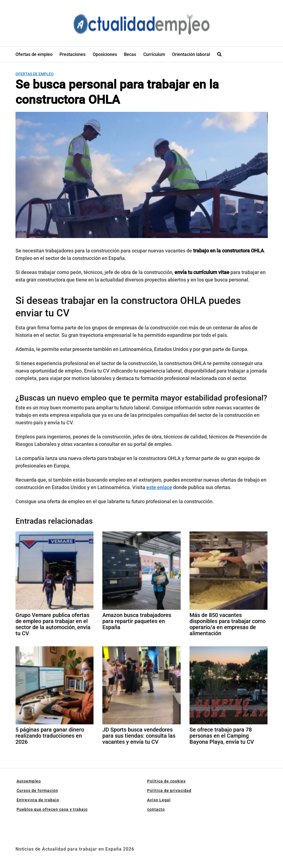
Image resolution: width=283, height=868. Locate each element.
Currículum (154, 54)
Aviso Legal (159, 800)
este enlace (159, 487)
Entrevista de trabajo (38, 800)
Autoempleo (29, 781)
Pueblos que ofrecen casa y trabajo (52, 809)
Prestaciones (72, 54)
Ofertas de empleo (34, 54)
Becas (130, 54)
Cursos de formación (37, 790)
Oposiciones (105, 54)
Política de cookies (166, 781)
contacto (156, 809)
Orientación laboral (191, 54)
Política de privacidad (169, 790)
